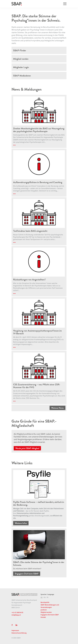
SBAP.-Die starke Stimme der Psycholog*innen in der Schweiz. (37, 564)
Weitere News (57, 408)
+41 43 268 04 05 (17, 613)
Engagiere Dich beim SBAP (27, 574)
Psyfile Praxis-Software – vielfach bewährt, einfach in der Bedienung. (38, 504)
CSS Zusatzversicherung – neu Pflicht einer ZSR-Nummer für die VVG (37, 386)
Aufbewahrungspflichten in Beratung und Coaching (38, 182)
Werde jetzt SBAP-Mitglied (27, 448)
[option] (45, 597)
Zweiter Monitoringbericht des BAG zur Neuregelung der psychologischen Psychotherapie (38, 130)
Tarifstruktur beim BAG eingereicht (30, 231)
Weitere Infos (21, 523)
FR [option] (47, 597)
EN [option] (45, 597)
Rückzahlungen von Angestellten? (30, 280)
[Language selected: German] (54, 597)
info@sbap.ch (16, 615)
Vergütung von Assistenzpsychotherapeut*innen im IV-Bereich (38, 332)
